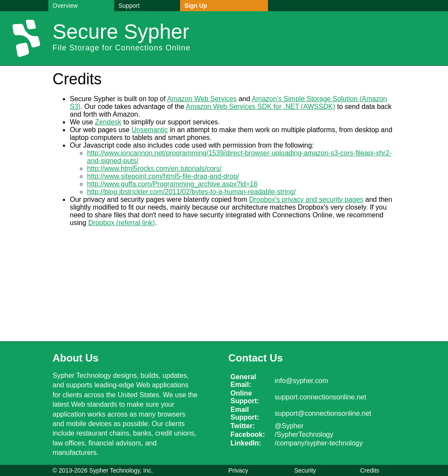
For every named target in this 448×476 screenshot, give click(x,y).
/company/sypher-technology (319, 443)
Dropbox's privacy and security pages (306, 199)
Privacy (238, 470)
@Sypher (289, 426)
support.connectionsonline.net (321, 397)
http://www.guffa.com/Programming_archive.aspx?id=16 (172, 184)
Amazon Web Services (202, 99)
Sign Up (196, 6)
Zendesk (108, 122)
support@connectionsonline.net (323, 413)
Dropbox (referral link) (122, 223)
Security (305, 470)
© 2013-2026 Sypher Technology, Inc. (103, 470)
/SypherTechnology (304, 434)
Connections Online (153, 48)
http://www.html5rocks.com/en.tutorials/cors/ (154, 168)
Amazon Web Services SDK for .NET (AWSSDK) (261, 107)
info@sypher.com (302, 381)
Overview (65, 6)
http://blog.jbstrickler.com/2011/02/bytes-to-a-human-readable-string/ (191, 192)
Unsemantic (149, 130)
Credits (370, 470)
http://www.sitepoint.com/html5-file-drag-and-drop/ (163, 176)
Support (129, 6)
